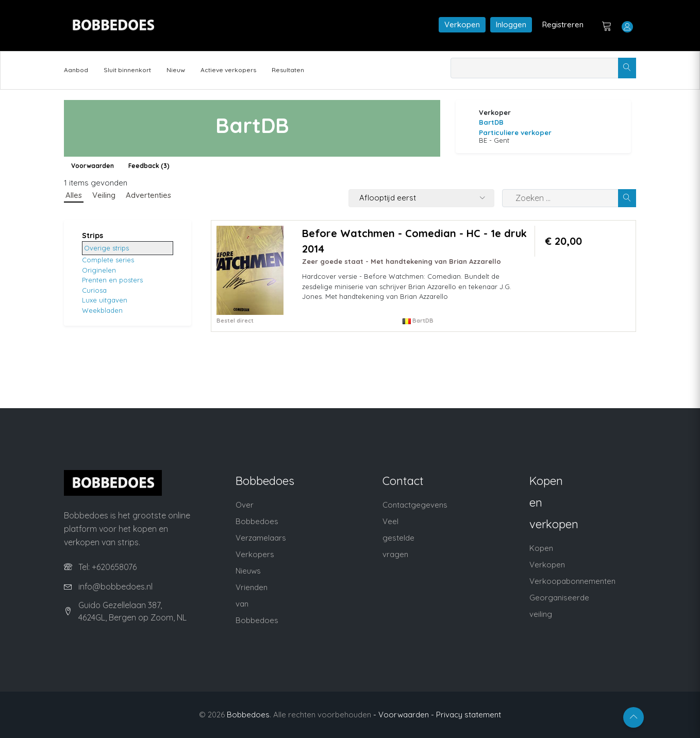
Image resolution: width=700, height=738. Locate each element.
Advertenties (148, 195)
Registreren (563, 24)
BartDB (491, 122)
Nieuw (176, 70)
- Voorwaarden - (404, 715)
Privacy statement (469, 715)
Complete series (108, 260)
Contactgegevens (415, 505)
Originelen (99, 270)
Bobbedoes (248, 715)
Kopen (541, 548)
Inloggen (511, 24)
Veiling (104, 195)
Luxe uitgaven (105, 300)
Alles (74, 195)
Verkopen (462, 24)
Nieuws (248, 571)
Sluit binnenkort (127, 70)
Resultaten (288, 70)
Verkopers (255, 554)
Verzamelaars (261, 538)
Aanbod (76, 70)
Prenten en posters (112, 280)
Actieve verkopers (228, 70)
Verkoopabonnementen (572, 581)
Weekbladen (102, 310)
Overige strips (106, 248)
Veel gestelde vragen (398, 538)
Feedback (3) (149, 166)
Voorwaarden (93, 166)
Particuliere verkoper (515, 132)
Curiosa (94, 290)
